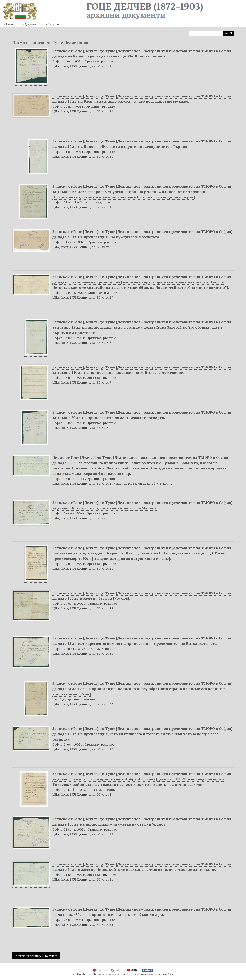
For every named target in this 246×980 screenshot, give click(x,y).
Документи (32, 24)
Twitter (117, 970)
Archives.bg (80, 974)
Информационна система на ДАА (153, 974)
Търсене (231, 33)
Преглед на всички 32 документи (36, 956)
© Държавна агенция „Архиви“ (109, 974)
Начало (11, 24)
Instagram (100, 970)
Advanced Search (226, 33)
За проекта (55, 24)
